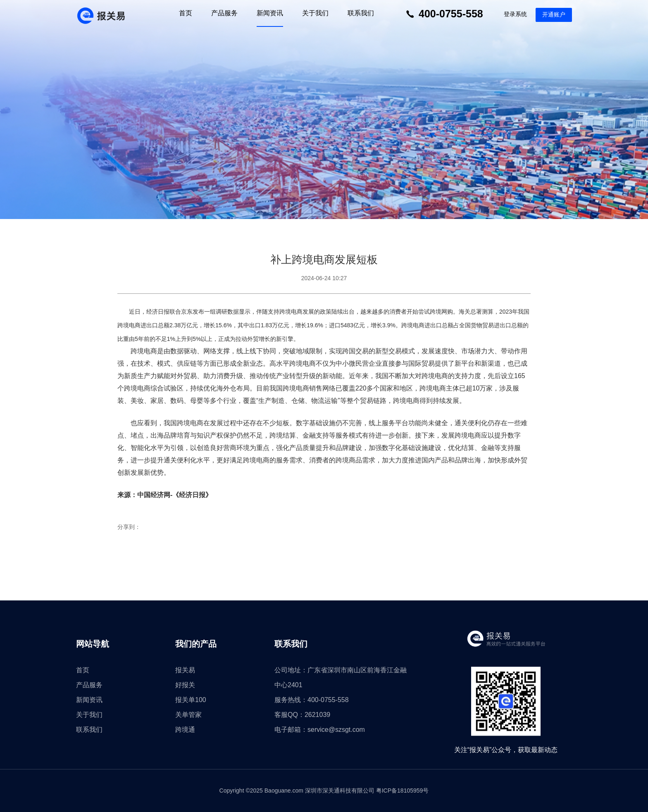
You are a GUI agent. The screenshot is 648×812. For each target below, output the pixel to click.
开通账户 (554, 14)
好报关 (185, 685)
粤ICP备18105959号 (403, 791)
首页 (186, 13)
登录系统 (515, 14)
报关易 (185, 670)
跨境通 (185, 730)
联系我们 (361, 13)
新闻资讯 (270, 13)
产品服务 (224, 13)
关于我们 (315, 13)
